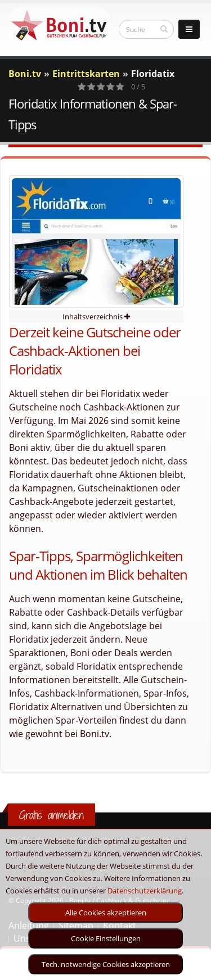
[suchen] (164, 29)
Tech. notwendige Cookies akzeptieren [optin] (106, 964)
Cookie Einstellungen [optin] (106, 938)
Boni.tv (25, 74)
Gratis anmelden (51, 815)
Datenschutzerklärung (145, 891)
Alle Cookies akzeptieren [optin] (106, 913)
